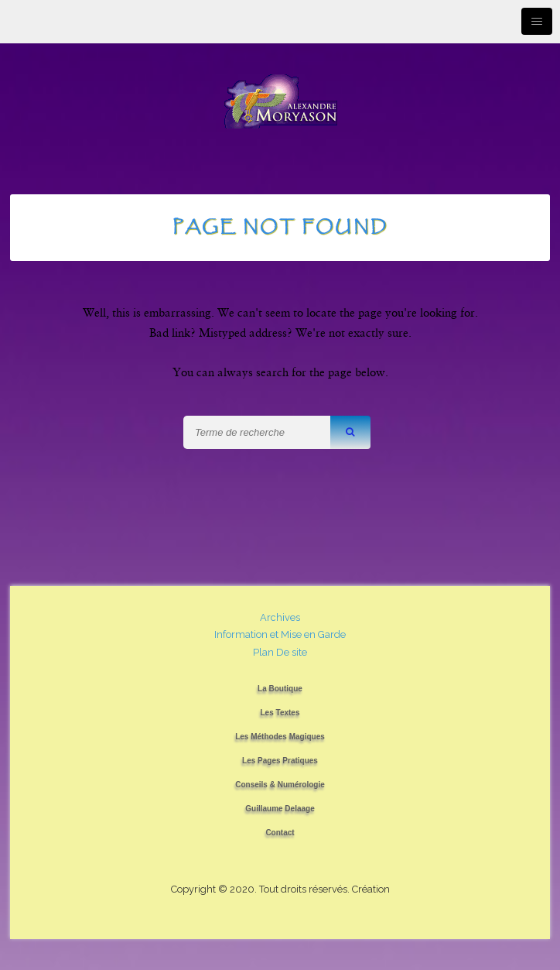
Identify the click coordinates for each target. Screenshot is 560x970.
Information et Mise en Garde (280, 634)
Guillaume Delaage (280, 809)
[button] (350, 432)
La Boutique (280, 689)
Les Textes (280, 713)
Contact (280, 833)
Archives (280, 617)
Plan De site (280, 652)
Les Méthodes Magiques (280, 737)
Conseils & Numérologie (280, 785)
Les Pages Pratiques (280, 761)
